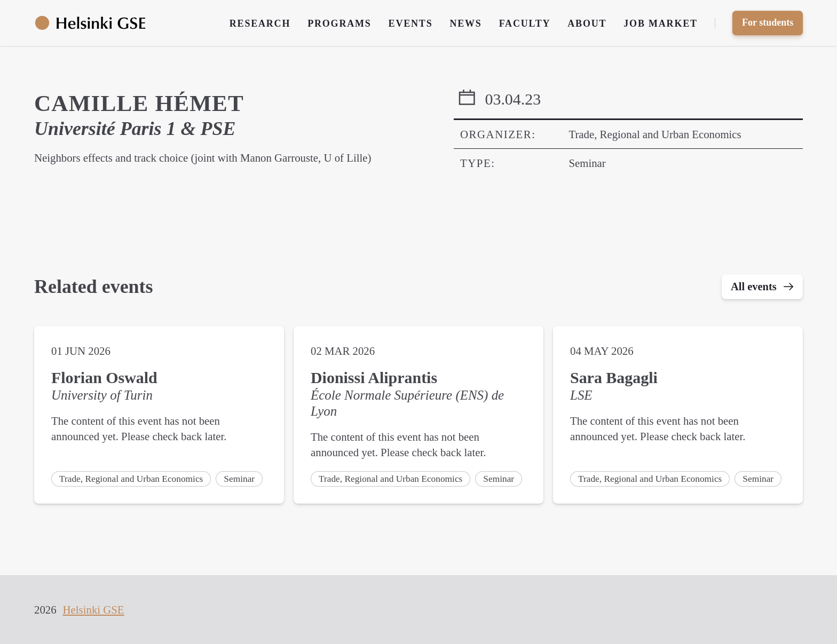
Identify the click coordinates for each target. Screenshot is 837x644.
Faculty (525, 23)
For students (768, 22)
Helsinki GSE (94, 610)
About (587, 23)
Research (260, 23)
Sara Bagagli (614, 379)
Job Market (661, 23)
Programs (339, 23)
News (465, 23)
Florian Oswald (104, 379)
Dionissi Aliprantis (374, 379)
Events (411, 23)
